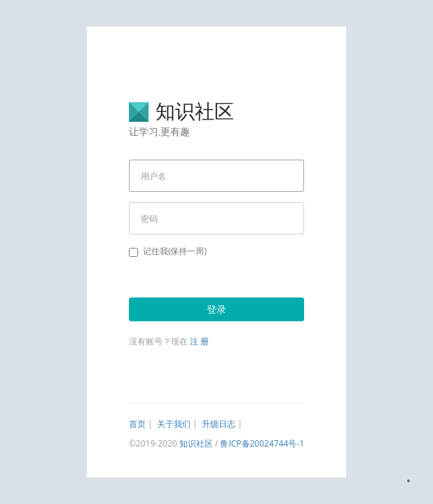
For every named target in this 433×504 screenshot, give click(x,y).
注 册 (199, 341)
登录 (216, 309)
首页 (137, 424)
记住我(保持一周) (168, 251)
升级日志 (219, 424)
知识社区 (196, 443)
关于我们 (174, 424)
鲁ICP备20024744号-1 (262, 443)
